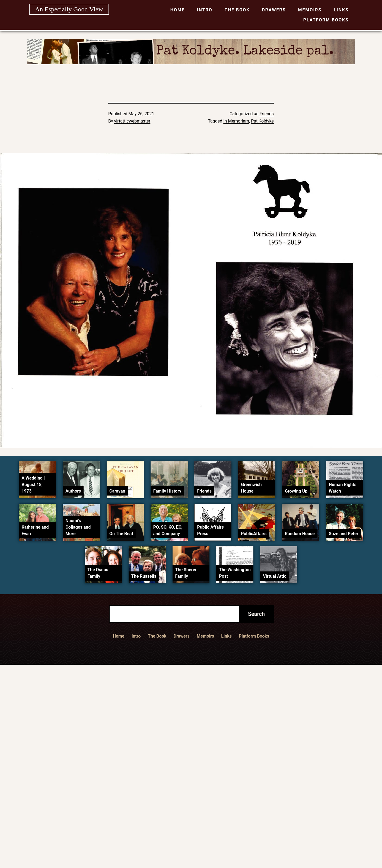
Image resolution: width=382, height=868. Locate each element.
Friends (267, 114)
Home (178, 10)
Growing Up (296, 491)
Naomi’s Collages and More (78, 527)
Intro (205, 10)
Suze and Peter (344, 534)
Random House (300, 534)
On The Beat (121, 534)
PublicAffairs (254, 534)
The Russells (144, 576)
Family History (167, 491)
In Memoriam (236, 121)
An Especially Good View (69, 9)
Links (341, 10)
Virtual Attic (275, 576)
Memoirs (310, 10)
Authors (73, 491)
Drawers (274, 10)
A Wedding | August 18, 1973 (33, 485)
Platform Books (326, 20)
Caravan (117, 491)
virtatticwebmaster (132, 121)
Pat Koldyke (262, 121)
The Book (237, 10)
